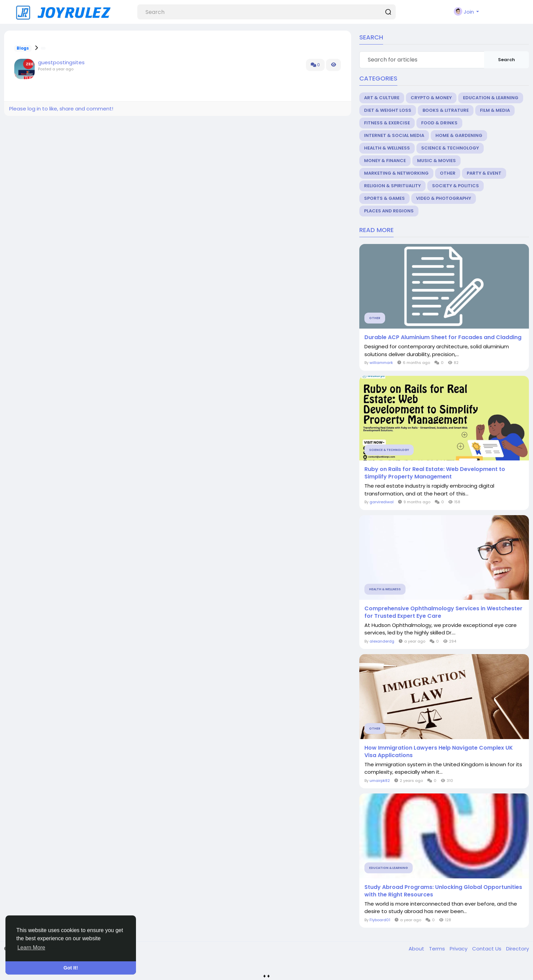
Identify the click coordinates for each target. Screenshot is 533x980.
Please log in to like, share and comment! (61, 109)
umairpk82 (380, 781)
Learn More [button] (31, 948)
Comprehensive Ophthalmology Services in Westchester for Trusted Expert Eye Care (443, 612)
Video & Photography (444, 198)
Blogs (23, 48)
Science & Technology (450, 148)
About (417, 949)
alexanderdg (382, 641)
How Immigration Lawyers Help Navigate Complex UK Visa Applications (439, 752)
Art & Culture (382, 98)
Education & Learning (491, 98)
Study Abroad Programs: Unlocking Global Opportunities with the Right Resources (443, 891)
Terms (438, 949)
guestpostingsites (61, 62)
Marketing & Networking (396, 173)
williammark (381, 363)
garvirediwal (382, 502)
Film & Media (495, 110)
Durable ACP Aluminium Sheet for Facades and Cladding (443, 337)
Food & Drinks (439, 123)
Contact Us (487, 949)
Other (448, 173)
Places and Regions (389, 211)
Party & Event (484, 173)
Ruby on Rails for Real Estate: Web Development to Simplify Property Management (435, 473)
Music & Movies (436, 161)
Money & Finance (385, 161)
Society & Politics (455, 186)
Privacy (459, 949)
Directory (518, 949)
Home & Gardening (459, 135)
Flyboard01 (380, 920)
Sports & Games (384, 198)
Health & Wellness (387, 148)
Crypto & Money (431, 98)
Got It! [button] (71, 968)
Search (506, 60)
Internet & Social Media (394, 135)
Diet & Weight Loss (388, 110)
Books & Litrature (446, 110)
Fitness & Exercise (387, 123)
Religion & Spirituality (392, 186)
